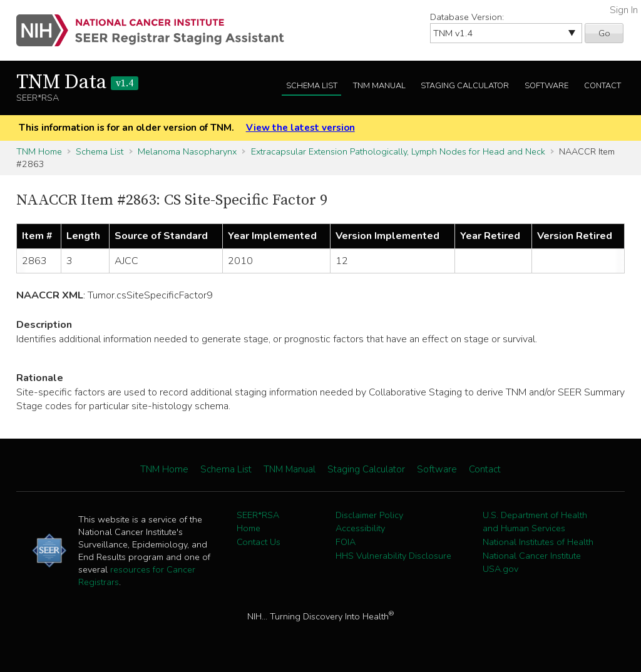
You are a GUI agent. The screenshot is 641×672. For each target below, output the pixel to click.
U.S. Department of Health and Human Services (535, 522)
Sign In (624, 10)
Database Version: (467, 17)
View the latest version (300, 128)
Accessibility (360, 528)
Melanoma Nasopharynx (187, 151)
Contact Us (259, 542)
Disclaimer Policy (369, 515)
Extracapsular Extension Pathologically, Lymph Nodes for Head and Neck (398, 151)
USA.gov (500, 569)
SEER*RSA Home (258, 522)
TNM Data (77, 83)
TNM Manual (379, 86)
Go (604, 33)
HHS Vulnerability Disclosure (393, 556)
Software (546, 86)
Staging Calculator (465, 86)
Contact (603, 86)
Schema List (312, 86)
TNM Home (39, 151)
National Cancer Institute (532, 556)
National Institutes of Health (538, 542)
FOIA (346, 542)
